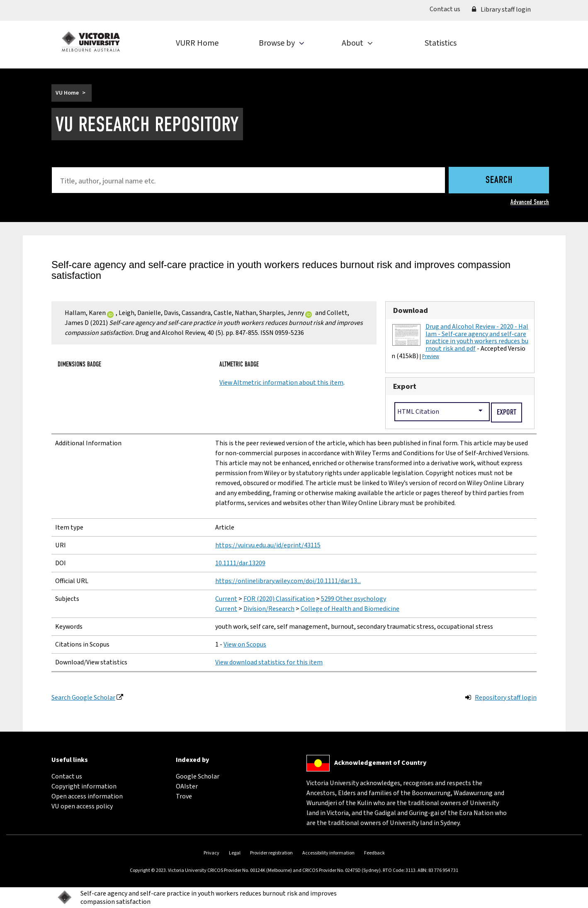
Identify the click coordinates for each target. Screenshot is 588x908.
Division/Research (269, 609)
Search (499, 181)
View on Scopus (245, 644)
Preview (431, 356)
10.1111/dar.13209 (240, 563)
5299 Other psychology (354, 599)
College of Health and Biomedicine (350, 609)
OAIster (187, 786)
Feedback (374, 853)
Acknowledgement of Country (380, 763)
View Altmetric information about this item (281, 383)
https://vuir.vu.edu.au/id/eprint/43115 (268, 545)
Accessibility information (328, 853)
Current (226, 599)
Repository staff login (506, 698)
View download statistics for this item (269, 662)
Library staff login (501, 10)
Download (411, 310)
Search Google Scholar (83, 698)
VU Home (67, 93)
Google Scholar (198, 776)
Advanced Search (530, 202)
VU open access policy (82, 806)
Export (405, 386)
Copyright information (84, 786)
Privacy (211, 853)
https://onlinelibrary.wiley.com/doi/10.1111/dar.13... (288, 581)
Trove (184, 796)
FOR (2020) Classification (279, 599)
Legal (235, 853)
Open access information (87, 796)
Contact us (448, 9)
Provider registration (271, 853)
